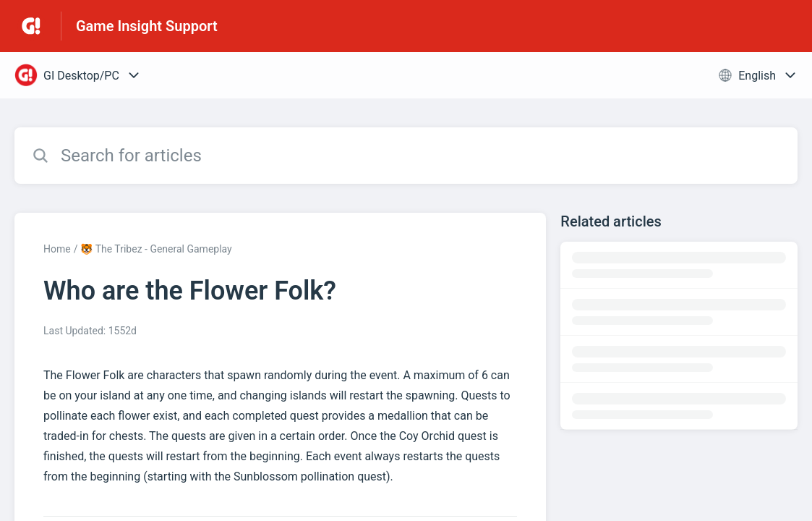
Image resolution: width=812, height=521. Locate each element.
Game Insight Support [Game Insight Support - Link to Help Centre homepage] (147, 26)
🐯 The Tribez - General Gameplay (156, 249)
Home (57, 249)
